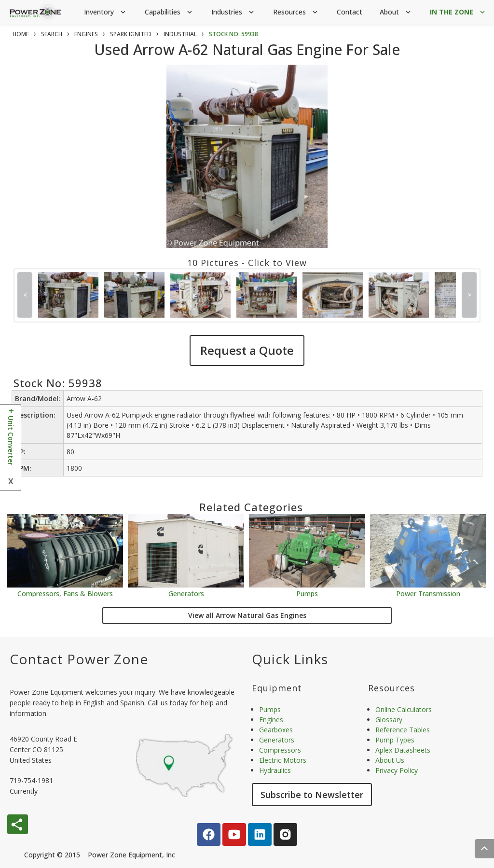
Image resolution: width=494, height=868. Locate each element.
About (396, 12)
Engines (271, 720)
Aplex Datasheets (403, 750)
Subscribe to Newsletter (312, 795)
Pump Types (395, 740)
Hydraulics (275, 770)
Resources (296, 12)
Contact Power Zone (79, 659)
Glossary (389, 720)
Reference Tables (403, 730)
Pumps (307, 593)
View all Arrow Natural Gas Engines (247, 615)
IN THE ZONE (458, 12)
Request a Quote (247, 350)
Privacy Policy (397, 770)
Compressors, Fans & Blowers (65, 593)
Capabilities (169, 12)
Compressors (280, 750)
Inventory (106, 12)
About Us (390, 760)
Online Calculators (404, 709)
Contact (350, 12)
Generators (186, 593)
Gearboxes (276, 730)
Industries (233, 12)
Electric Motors (283, 760)
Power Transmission (428, 593)
